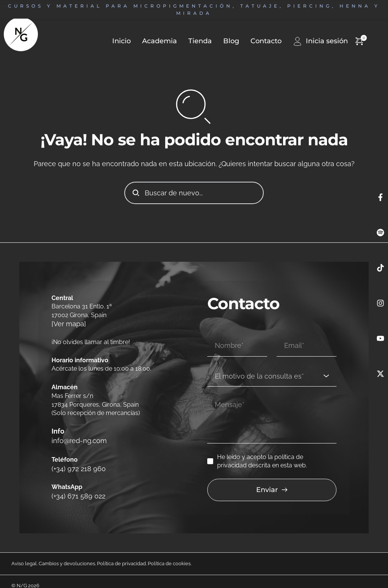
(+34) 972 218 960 (75, 462)
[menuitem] (154, 41)
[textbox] (269, 366)
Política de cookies (169, 555)
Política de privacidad (121, 555)
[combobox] (272, 366)
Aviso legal (24, 555)
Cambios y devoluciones (67, 555)
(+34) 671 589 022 (75, 488)
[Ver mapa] (67, 323)
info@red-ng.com (77, 437)
